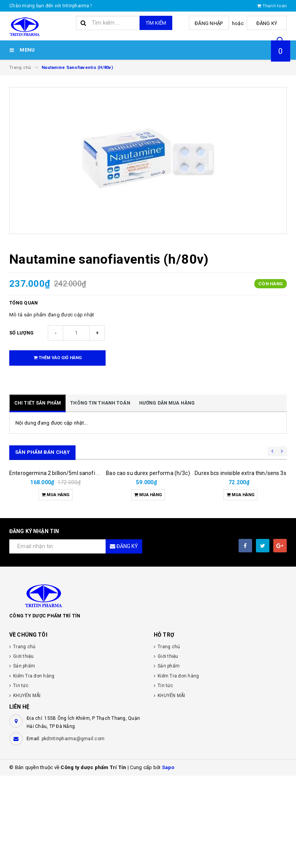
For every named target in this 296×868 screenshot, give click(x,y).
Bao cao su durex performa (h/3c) (148, 565)
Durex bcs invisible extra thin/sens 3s (240, 565)
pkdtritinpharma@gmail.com (73, 831)
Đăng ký (268, 23)
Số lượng (21, 333)
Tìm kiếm (156, 23)
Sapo (168, 860)
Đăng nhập (211, 23)
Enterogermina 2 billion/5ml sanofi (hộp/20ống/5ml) (74, 565)
